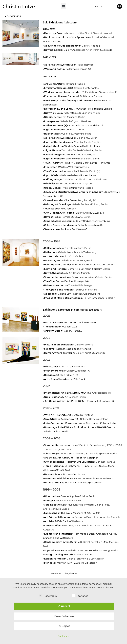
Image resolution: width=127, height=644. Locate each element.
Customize (64, 636)
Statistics (80, 595)
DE (101, 6)
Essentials (48, 595)
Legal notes (71, 573)
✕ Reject (64, 626)
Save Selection (64, 616)
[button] (63, 6)
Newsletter (56, 573)
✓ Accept (64, 606)
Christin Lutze (19, 6)
